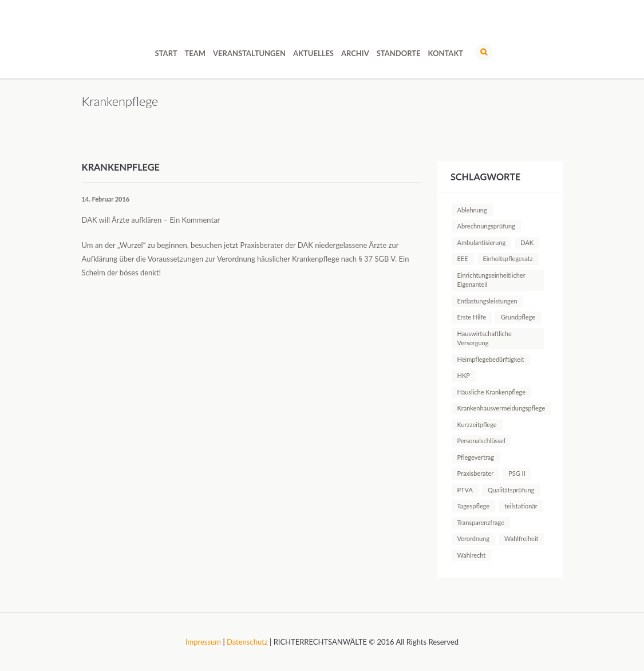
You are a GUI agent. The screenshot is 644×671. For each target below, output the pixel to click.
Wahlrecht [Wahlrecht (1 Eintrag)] (472, 555)
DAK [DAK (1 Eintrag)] (527, 242)
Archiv (355, 53)
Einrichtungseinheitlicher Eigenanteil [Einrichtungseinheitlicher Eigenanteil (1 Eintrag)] (491, 280)
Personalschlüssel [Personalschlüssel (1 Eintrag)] (481, 441)
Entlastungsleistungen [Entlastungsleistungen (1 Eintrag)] (487, 301)
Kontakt (446, 53)
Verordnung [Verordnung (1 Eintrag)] (473, 538)
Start (166, 53)
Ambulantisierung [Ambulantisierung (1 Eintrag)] (482, 242)
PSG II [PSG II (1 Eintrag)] (517, 473)
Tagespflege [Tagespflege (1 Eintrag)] (474, 506)
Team (195, 53)
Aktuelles (313, 53)
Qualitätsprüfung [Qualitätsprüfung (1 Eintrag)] (511, 490)
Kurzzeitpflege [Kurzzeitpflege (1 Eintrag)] (477, 425)
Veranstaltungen (249, 53)
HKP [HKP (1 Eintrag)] (464, 375)
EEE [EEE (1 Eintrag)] (463, 258)
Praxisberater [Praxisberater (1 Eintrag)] (476, 473)
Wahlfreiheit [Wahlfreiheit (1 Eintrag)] (521, 538)
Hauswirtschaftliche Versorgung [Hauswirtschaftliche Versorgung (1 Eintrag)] (485, 338)
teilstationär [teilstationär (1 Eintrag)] (521, 506)
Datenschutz (247, 642)
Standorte (399, 53)
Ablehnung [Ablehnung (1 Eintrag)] (472, 210)
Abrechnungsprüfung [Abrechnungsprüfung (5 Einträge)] (486, 226)
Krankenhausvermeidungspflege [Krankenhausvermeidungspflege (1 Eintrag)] (501, 408)
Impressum (203, 642)
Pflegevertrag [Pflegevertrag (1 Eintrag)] (476, 457)
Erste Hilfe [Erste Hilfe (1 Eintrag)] (472, 317)
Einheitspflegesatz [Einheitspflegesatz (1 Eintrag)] (508, 258)
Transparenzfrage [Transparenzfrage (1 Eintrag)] (481, 522)
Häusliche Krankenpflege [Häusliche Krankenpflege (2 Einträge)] (492, 392)
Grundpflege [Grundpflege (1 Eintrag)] (518, 317)
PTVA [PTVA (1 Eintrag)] (465, 490)
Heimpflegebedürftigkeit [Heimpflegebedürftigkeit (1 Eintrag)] (491, 359)
